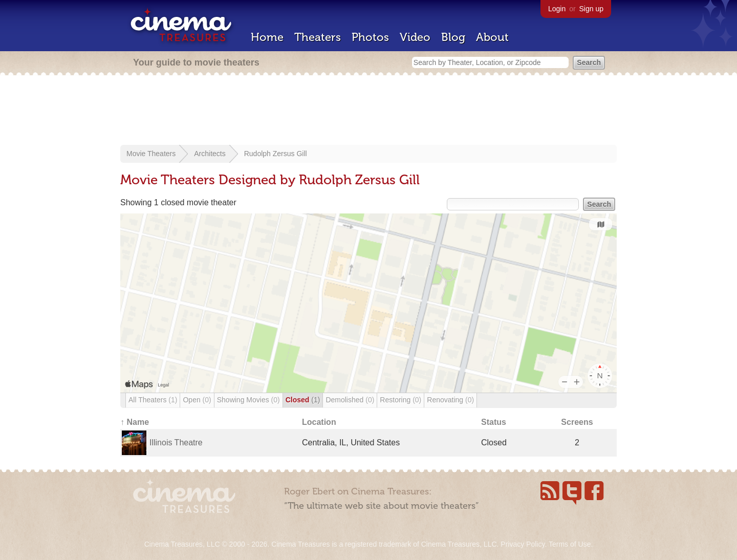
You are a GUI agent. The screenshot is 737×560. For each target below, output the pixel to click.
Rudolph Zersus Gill (276, 154)
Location (319, 422)
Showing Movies (248, 400)
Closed (303, 400)
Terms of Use (570, 544)
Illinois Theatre (176, 443)
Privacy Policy (523, 544)
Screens (577, 422)
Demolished (350, 400)
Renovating (450, 400)
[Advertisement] (368, 111)
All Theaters (153, 400)
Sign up (591, 9)
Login (557, 9)
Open (197, 400)
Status (494, 422)
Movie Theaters (151, 154)
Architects (210, 154)
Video (415, 37)
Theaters (318, 37)
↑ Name (135, 422)
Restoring (400, 400)
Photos (370, 37)
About (492, 37)
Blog (453, 37)
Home (267, 37)
